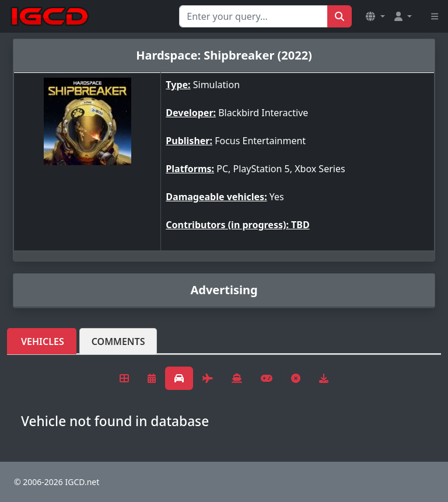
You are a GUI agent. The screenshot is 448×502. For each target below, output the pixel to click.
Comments (118, 341)
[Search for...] (253, 16)
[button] (375, 16)
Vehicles (43, 341)
